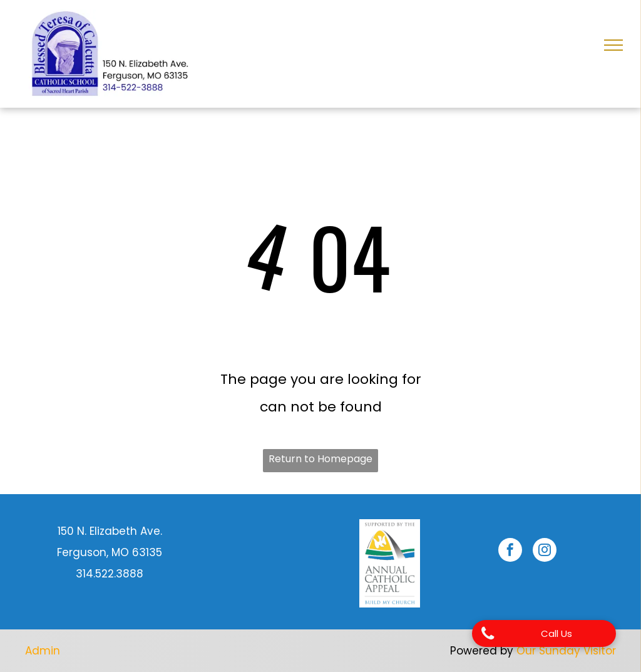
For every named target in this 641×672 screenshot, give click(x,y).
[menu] (613, 45)
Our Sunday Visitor (566, 651)
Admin (43, 651)
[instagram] (545, 551)
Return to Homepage (320, 459)
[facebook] (510, 551)
